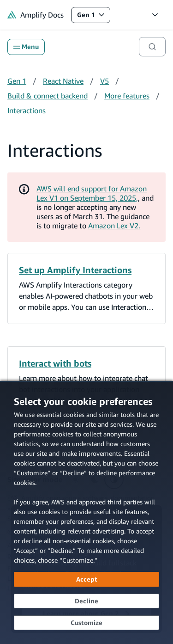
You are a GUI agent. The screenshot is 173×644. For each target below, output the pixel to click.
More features (127, 96)
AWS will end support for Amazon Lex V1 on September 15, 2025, (92, 193)
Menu (26, 47)
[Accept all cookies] (86, 579)
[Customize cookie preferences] (86, 623)
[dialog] (86, 512)
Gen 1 (93, 17)
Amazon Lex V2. (114, 226)
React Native (63, 81)
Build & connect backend (48, 96)
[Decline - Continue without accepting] (86, 601)
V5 (104, 81)
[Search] (152, 47)
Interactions (27, 110)
